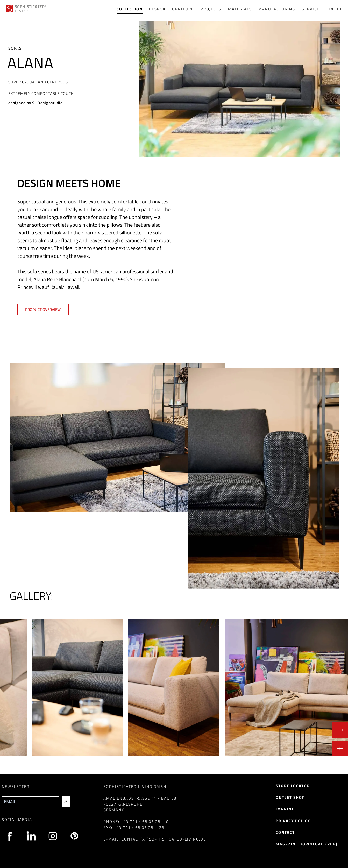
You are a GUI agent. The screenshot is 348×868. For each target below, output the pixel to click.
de (340, 9)
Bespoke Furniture (171, 9)
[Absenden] (66, 802)
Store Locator (293, 786)
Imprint (285, 809)
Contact (285, 832)
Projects (211, 9)
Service (311, 9)
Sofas (15, 48)
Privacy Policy (293, 821)
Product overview (43, 310)
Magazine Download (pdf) (307, 844)
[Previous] (340, 748)
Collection (130, 9)
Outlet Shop (290, 797)
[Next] (340, 730)
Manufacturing (277, 9)
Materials (240, 9)
